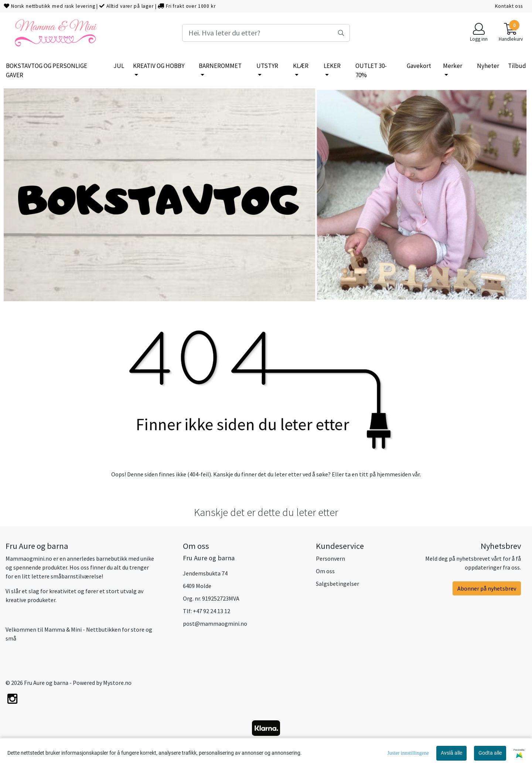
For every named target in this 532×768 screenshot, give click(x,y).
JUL (119, 66)
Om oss (325, 571)
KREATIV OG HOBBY (159, 66)
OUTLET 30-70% (371, 71)
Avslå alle (451, 753)
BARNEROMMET (220, 66)
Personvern (330, 558)
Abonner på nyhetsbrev (487, 588)
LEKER (332, 66)
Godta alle (490, 753)
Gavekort (419, 66)
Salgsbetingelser (337, 584)
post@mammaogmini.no (215, 623)
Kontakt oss (509, 6)
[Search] (266, 33)
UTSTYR (267, 66)
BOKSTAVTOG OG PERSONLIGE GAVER (47, 71)
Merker (453, 66)
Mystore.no (117, 683)
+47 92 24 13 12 (212, 611)
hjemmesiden (394, 474)
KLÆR (301, 66)
